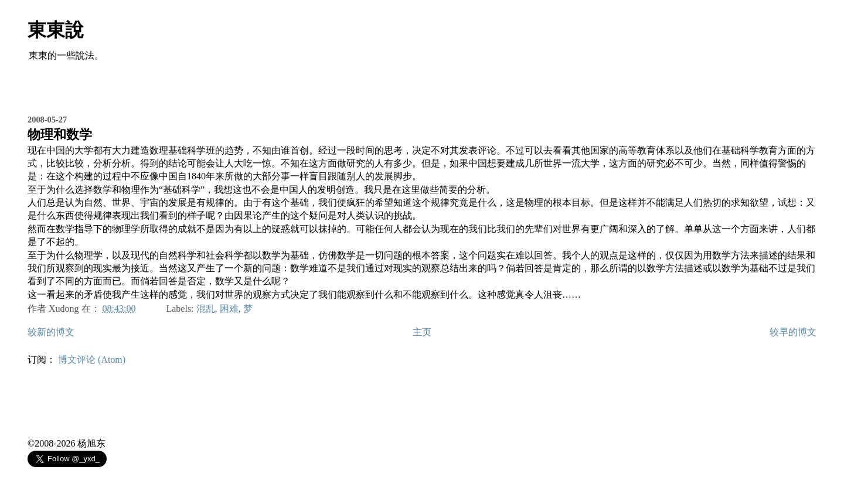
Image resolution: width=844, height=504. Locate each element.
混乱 (206, 309)
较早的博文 (793, 332)
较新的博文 (51, 332)
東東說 (56, 30)
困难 (229, 309)
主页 (422, 332)
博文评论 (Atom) (92, 360)
